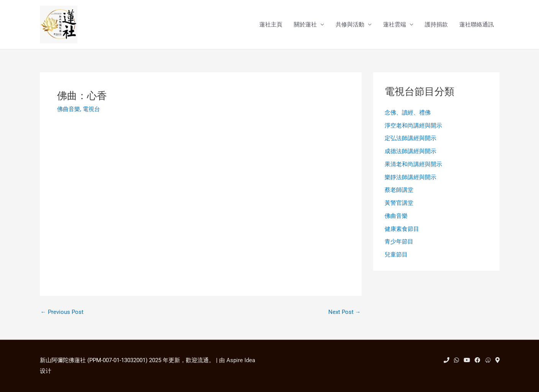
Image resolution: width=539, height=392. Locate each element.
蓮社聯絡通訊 (477, 24)
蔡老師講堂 (399, 190)
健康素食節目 (402, 229)
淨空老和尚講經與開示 (413, 126)
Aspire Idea (241, 360)
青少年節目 (399, 242)
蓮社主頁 (271, 24)
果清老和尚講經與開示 (413, 164)
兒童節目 (396, 255)
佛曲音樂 (69, 109)
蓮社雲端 (395, 24)
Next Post (345, 312)
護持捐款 (436, 24)
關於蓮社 (305, 24)
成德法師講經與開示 (410, 151)
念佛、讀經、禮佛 (408, 113)
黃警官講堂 (399, 203)
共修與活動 (350, 24)
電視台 (91, 109)
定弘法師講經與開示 (410, 138)
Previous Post (62, 312)
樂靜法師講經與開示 (410, 177)
